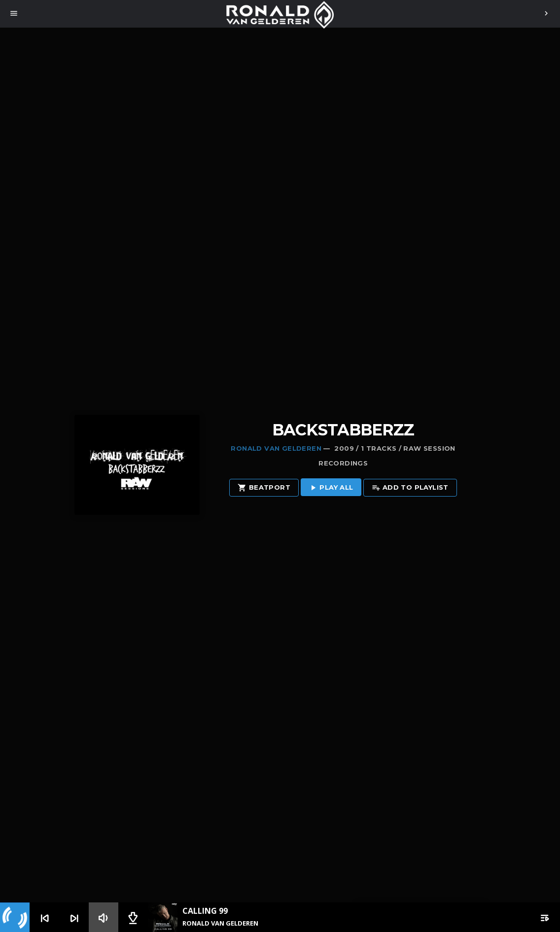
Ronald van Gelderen (276, 448)
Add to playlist (410, 488)
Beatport (264, 488)
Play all (331, 488)
